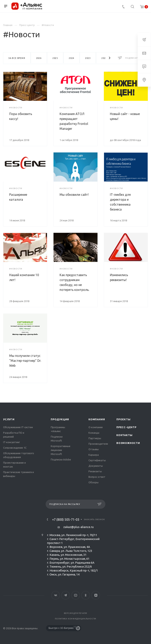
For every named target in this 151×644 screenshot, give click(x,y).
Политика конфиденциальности (76, 619)
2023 (88, 58)
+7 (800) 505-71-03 (66, 520)
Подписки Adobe (61, 459)
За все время (17, 58)
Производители (98, 444)
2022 (104, 58)
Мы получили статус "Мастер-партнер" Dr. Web (25, 361)
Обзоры (93, 482)
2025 (55, 58)
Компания (97, 419)
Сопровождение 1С (15, 448)
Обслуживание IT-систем (18, 427)
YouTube (76, 595)
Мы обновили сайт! (74, 195)
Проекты (123, 419)
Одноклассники (86, 595)
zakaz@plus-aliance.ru (78, 527)
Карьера (94, 455)
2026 (39, 58)
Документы (96, 466)
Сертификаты (97, 460)
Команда (94, 433)
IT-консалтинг (12, 442)
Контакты (124, 435)
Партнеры (95, 438)
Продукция (60, 419)
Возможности (128, 443)
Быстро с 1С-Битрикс (61, 628)
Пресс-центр (126, 427)
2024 (71, 58)
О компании (96, 427)
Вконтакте (56, 595)
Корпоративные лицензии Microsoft (61, 450)
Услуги (9, 419)
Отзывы (94, 449)
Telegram (66, 595)
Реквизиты (95, 471)
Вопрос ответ (97, 477)
